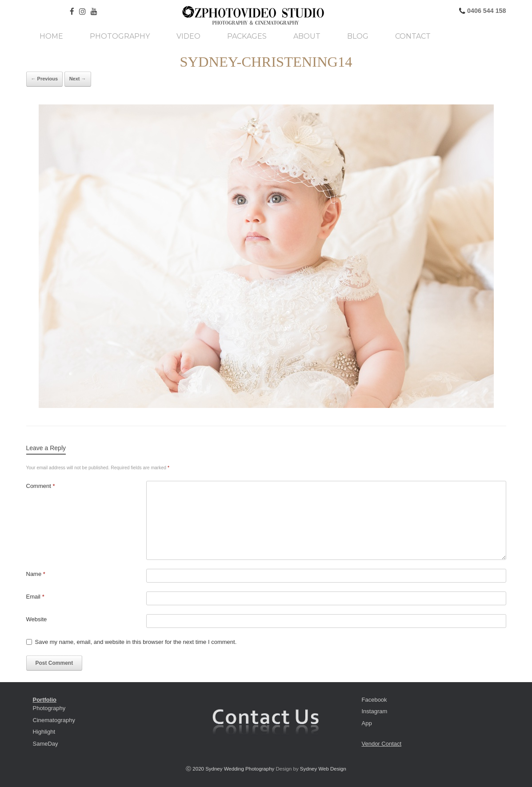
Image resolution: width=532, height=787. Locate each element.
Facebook (374, 700)
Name (36, 574)
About (307, 36)
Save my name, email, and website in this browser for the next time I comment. (136, 642)
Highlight (44, 732)
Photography (120, 36)
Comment (41, 486)
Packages (247, 36)
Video (188, 36)
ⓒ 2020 (196, 769)
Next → (78, 79)
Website (37, 619)
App (367, 723)
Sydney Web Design (323, 769)
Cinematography (54, 720)
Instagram (375, 711)
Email (35, 597)
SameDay (46, 744)
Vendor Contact (382, 744)
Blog (358, 36)
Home (51, 36)
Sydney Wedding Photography (240, 769)
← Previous (45, 79)
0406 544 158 (486, 11)
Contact (413, 36)
